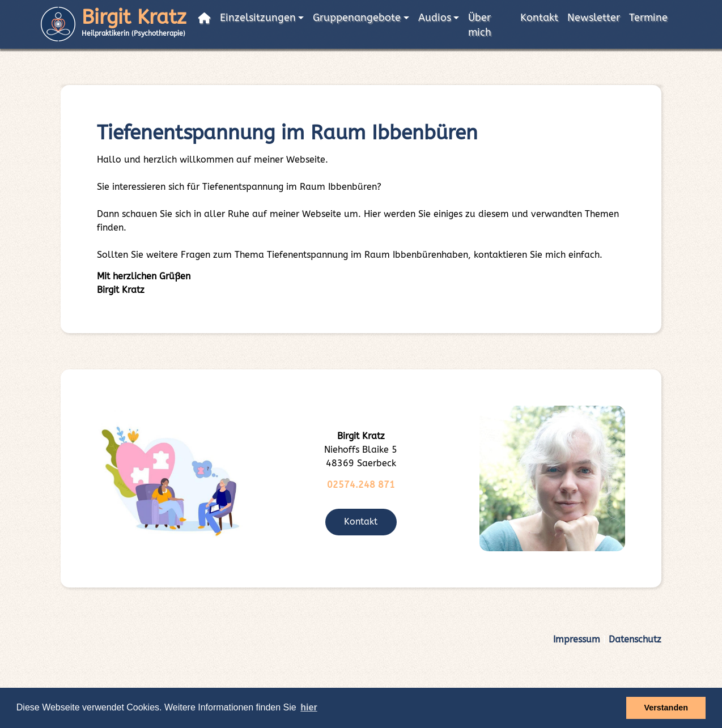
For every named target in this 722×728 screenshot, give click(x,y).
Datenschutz (635, 639)
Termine (648, 18)
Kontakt (539, 18)
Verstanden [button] (666, 708)
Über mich (480, 25)
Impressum (577, 639)
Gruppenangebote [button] (357, 18)
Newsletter (594, 18)
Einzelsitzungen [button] (258, 18)
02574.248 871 (361, 485)
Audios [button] (435, 18)
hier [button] (309, 707)
